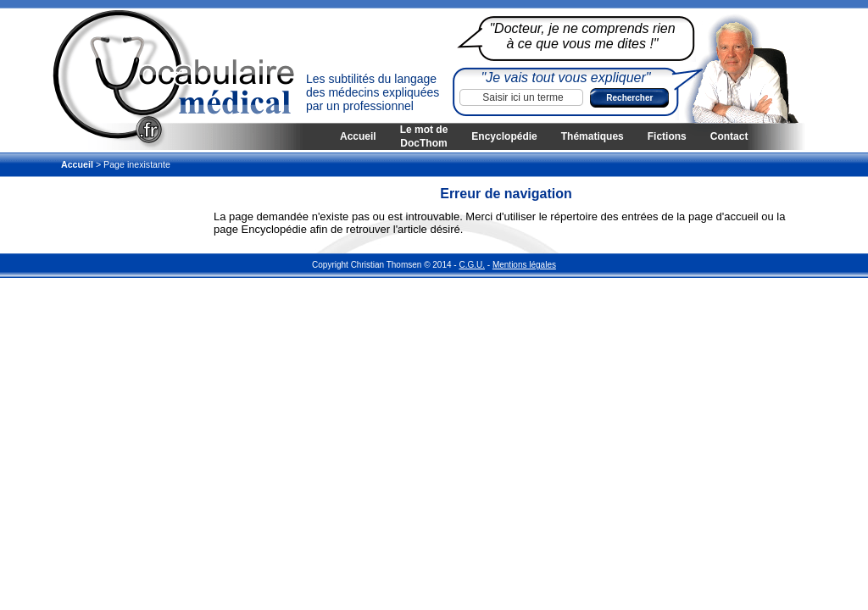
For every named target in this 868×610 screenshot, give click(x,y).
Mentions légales (524, 265)
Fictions (667, 136)
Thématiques (593, 136)
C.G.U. (472, 265)
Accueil (358, 136)
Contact (729, 136)
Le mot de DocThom (424, 136)
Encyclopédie (504, 136)
